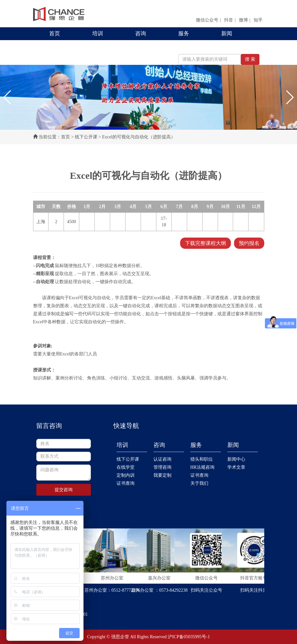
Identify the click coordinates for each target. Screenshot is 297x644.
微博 (243, 20)
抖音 (229, 20)
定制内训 (126, 475)
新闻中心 (236, 459)
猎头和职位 (202, 459)
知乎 (258, 20)
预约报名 (249, 243)
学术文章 (236, 467)
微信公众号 (207, 20)
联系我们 (60, 46)
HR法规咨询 (202, 467)
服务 (184, 34)
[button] (8, 97)
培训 (98, 34)
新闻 (227, 34)
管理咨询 (162, 467)
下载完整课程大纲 (205, 243)
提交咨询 (64, 490)
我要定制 (162, 475)
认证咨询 (162, 459)
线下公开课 (86, 137)
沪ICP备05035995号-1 (189, 637)
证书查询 (126, 483)
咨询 (141, 34)
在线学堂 (126, 467)
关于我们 (199, 483)
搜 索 (250, 59)
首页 (55, 34)
